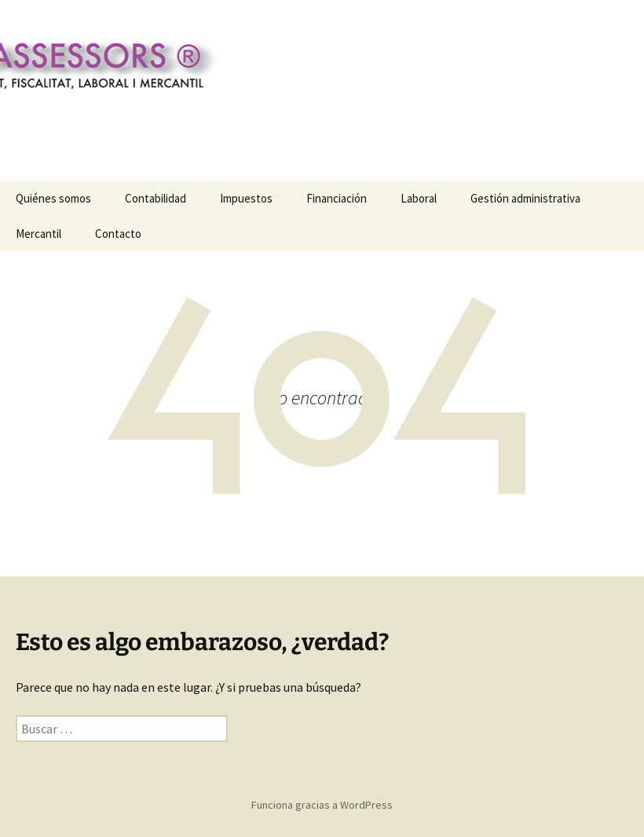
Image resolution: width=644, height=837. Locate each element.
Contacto (118, 234)
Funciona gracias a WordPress (322, 805)
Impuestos (246, 198)
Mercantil (38, 234)
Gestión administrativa (525, 198)
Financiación (337, 198)
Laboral (419, 198)
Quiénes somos (53, 198)
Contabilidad (156, 198)
